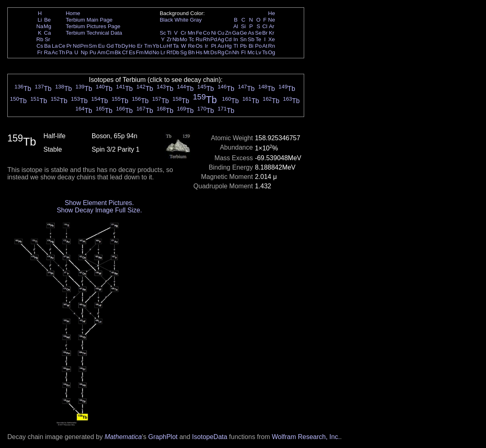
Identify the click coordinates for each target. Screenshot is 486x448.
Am (102, 52)
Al (236, 26)
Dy (125, 46)
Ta (176, 46)
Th (62, 52)
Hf (169, 46)
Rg (221, 52)
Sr (47, 39)
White (181, 20)
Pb (243, 46)
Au (221, 46)
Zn (228, 33)
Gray (196, 20)
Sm (93, 46)
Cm (110, 52)
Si (243, 26)
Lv (258, 52)
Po (258, 46)
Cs (40, 46)
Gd (110, 46)
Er (140, 46)
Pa (69, 52)
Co (207, 33)
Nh (236, 52)
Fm (140, 52)
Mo (184, 39)
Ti (169, 33)
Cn (228, 52)
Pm (84, 46)
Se (258, 33)
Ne (272, 20)
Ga (236, 33)
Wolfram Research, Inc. (306, 437)
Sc (163, 33)
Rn (272, 46)
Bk (118, 52)
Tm (148, 46)
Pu (93, 52)
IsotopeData (210, 437)
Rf (169, 52)
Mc (251, 52)
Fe (199, 33)
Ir (206, 46)
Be (47, 20)
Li (40, 20)
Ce (62, 46)
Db (176, 52)
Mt (207, 52)
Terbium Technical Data (94, 33)
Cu (221, 33)
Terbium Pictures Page (93, 26)
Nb (176, 39)
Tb (118, 46)
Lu (163, 46)
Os (199, 46)
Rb (40, 39)
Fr (40, 52)
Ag (221, 39)
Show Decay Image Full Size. (99, 210)
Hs (199, 52)
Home (73, 13)
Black (167, 20)
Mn (191, 33)
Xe (272, 39)
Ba (47, 46)
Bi (251, 46)
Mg (47, 26)
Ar (271, 26)
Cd (228, 39)
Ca (47, 33)
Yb (156, 46)
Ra (47, 52)
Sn (243, 39)
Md (148, 52)
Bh (191, 52)
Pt (214, 46)
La (55, 46)
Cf (125, 52)
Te (258, 39)
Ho (132, 46)
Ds (214, 52)
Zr (169, 39)
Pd (214, 39)
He (272, 13)
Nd (76, 46)
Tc (191, 39)
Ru (199, 39)
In (236, 39)
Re (191, 46)
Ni (214, 33)
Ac (55, 52)
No (156, 52)
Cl (265, 26)
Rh (207, 39)
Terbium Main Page (89, 20)
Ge (243, 33)
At (265, 46)
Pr (69, 46)
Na (40, 26)
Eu (101, 46)
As (251, 33)
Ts (265, 52)
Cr (183, 33)
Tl (236, 46)
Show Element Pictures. (99, 203)
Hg (228, 46)
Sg (183, 52)
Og (272, 52)
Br (265, 33)
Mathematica (123, 437)
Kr (271, 33)
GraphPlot (163, 437)
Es (132, 52)
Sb (251, 39)
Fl (243, 52)
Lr (163, 52)
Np (84, 52)
